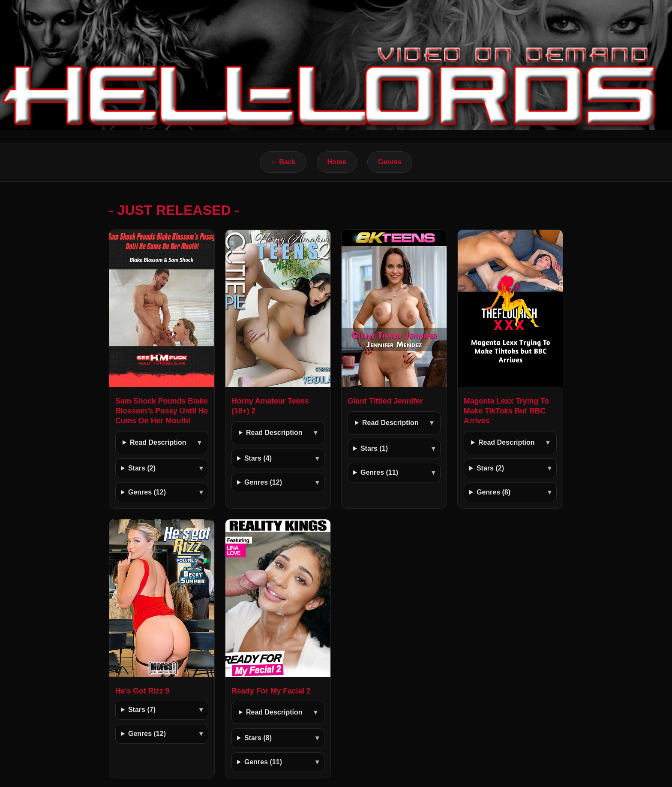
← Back (283, 162)
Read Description (158, 442)
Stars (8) (258, 738)
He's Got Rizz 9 (142, 691)
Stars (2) (142, 468)
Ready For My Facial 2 (271, 691)
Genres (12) (147, 492)
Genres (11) (379, 472)
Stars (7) (142, 710)
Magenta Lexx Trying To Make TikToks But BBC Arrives (506, 411)
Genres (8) (493, 492)
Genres (390, 162)
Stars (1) (374, 448)
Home (337, 162)
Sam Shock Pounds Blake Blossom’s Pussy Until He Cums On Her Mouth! (162, 411)
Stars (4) (258, 458)
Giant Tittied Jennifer (385, 401)
